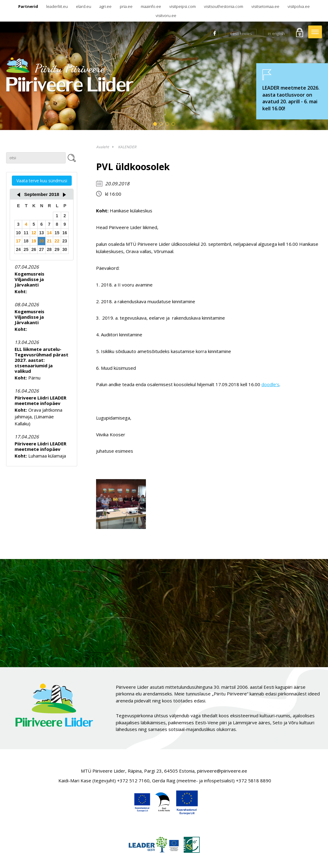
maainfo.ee (151, 6)
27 (42, 249)
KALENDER (127, 147)
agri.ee (105, 6)
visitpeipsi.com (183, 6)
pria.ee (126, 6)
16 (65, 233)
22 (57, 241)
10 (18, 233)
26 (34, 249)
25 (26, 249)
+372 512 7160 (133, 781)
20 (42, 241)
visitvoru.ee (166, 15)
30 (65, 249)
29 (57, 249)
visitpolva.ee (299, 6)
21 (49, 241)
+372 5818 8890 (254, 781)
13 (42, 233)
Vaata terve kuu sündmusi (42, 181)
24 (18, 249)
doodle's (270, 384)
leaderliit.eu (57, 6)
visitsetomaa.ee (265, 6)
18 (26, 241)
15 (57, 233)
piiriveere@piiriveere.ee (222, 771)
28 (49, 249)
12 (34, 233)
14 (49, 233)
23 (65, 241)
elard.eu (84, 6)
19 (34, 241)
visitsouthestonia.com (224, 6)
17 (18, 241)
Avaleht (102, 147)
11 (26, 233)
